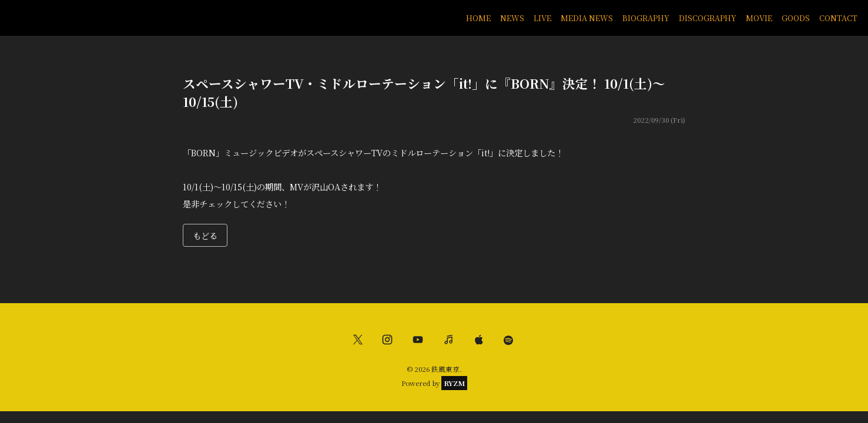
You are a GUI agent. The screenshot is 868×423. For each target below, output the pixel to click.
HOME (478, 18)
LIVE (542, 18)
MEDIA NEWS (587, 18)
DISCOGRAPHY (708, 18)
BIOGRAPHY (646, 18)
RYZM (454, 383)
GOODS (796, 18)
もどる (205, 235)
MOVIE (759, 18)
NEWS (512, 18)
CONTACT (838, 18)
